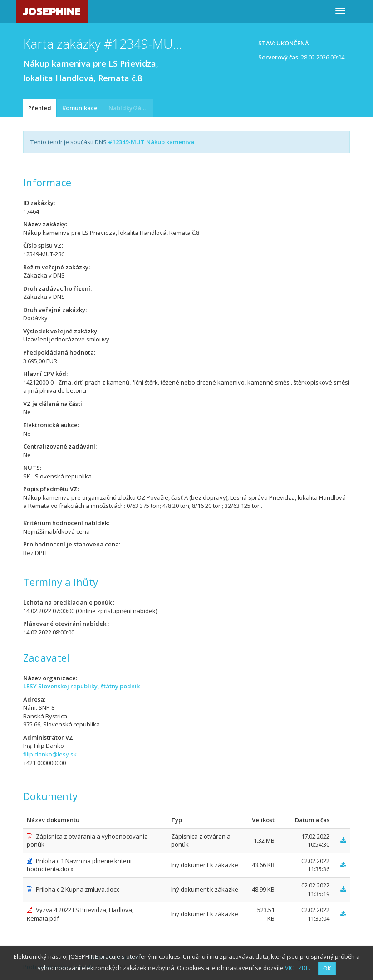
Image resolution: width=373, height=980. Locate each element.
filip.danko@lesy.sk (50, 754)
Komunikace (80, 108)
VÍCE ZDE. (298, 968)
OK (327, 968)
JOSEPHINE (52, 11)
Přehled (40, 108)
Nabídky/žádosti (131, 108)
